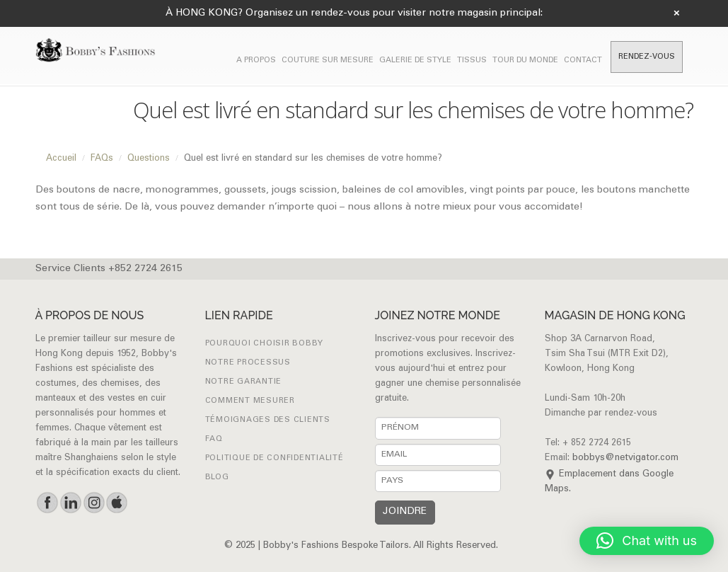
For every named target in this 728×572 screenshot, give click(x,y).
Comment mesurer (250, 401)
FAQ (214, 439)
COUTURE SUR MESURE (328, 61)
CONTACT (583, 61)
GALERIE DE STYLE (415, 61)
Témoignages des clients (268, 420)
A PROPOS (256, 61)
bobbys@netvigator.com (625, 458)
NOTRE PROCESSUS (248, 363)
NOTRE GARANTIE (244, 382)
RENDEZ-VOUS (647, 57)
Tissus (472, 61)
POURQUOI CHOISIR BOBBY (265, 344)
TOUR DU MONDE (525, 61)
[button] (647, 541)
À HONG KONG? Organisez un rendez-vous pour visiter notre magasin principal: (354, 13)
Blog (217, 477)
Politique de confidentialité (275, 458)
